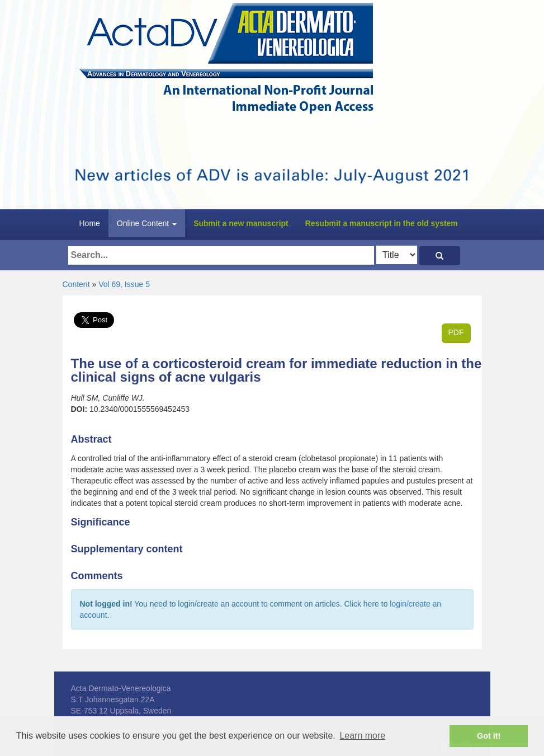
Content (76, 284)
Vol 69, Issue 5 (124, 284)
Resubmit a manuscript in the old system (382, 223)
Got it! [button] (489, 736)
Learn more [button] (362, 736)
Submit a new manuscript (241, 223)
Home (90, 223)
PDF (456, 332)
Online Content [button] (147, 223)
